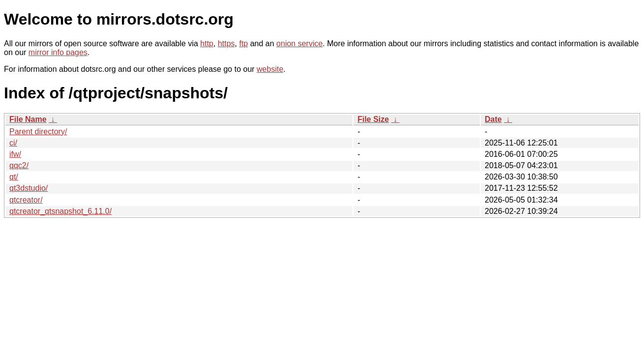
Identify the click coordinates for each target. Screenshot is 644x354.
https (226, 44)
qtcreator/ (26, 200)
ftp (243, 44)
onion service (299, 44)
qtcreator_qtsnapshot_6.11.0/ (60, 211)
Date (493, 119)
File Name (28, 119)
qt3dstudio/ (29, 188)
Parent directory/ (38, 132)
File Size (373, 119)
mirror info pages (58, 52)
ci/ (13, 143)
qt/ (14, 177)
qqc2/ (19, 165)
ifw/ (15, 154)
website (270, 69)
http (207, 44)
